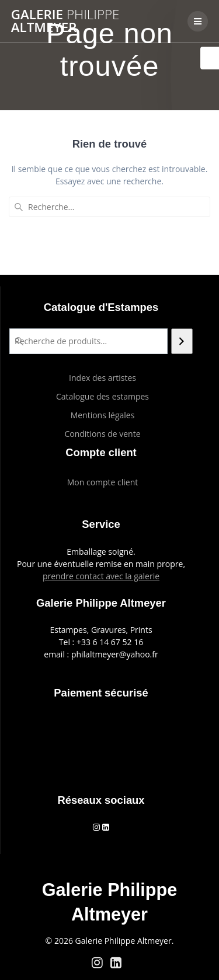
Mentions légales (103, 415)
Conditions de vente (102, 434)
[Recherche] (182, 341)
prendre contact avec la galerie (101, 576)
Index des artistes (102, 378)
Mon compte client (103, 482)
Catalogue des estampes (102, 396)
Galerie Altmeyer (65, 21)
